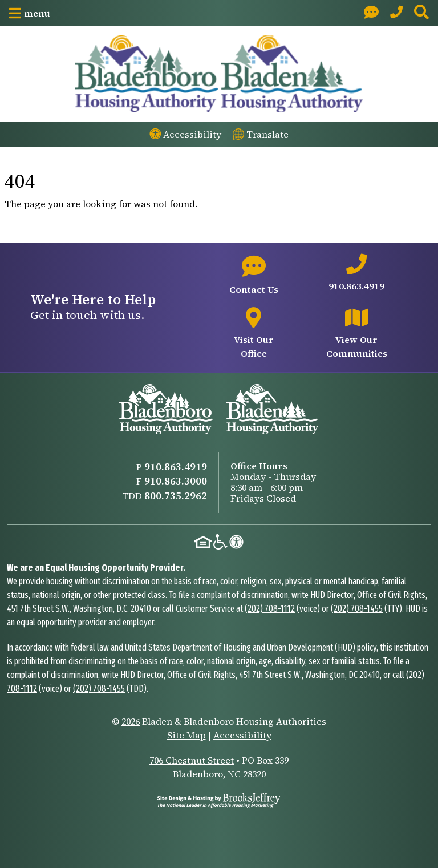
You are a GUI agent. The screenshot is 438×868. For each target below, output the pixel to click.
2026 (131, 721)
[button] (30, 13)
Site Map (186, 735)
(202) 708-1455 (357, 609)
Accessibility (242, 735)
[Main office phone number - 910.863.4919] (357, 273)
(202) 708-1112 (270, 609)
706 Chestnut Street (192, 760)
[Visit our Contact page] (371, 13)
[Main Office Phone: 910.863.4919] (396, 13)
